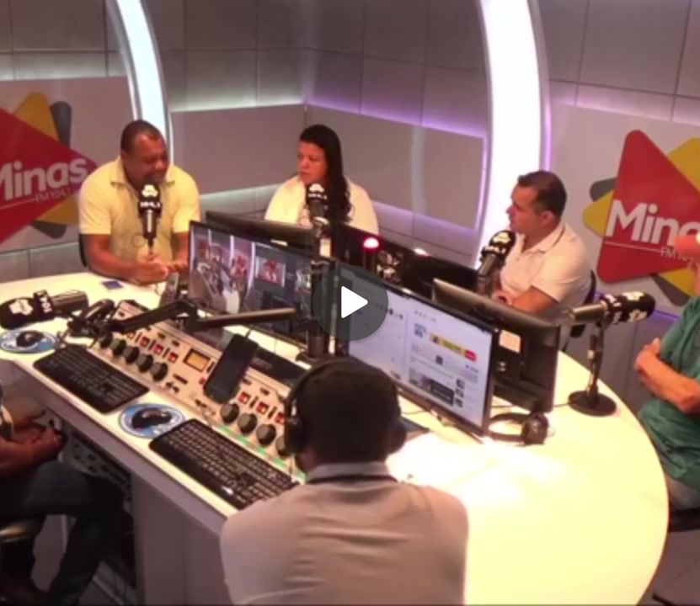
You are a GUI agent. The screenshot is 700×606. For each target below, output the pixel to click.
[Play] (350, 303)
